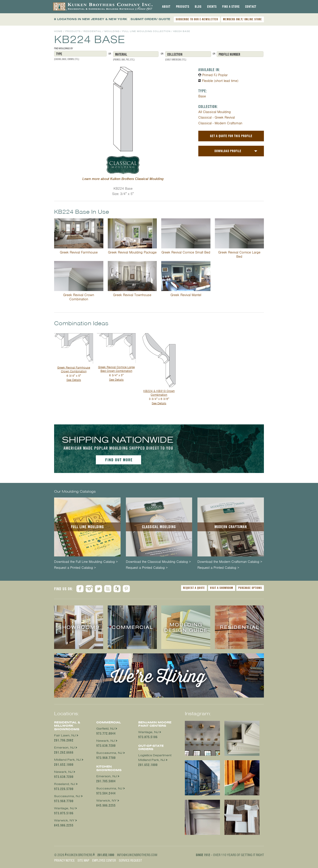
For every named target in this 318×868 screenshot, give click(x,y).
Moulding (112, 31)
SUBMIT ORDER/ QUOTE (150, 19)
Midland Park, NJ (67, 760)
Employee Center (104, 860)
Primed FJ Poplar (215, 75)
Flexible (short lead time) (220, 81)
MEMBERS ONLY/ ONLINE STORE (242, 19)
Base (202, 96)
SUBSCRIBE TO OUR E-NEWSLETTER (197, 19)
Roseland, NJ (65, 784)
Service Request (130, 860)
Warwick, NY (64, 820)
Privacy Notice (64, 860)
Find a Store (231, 7)
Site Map (83, 860)
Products (183, 7)
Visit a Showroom (222, 588)
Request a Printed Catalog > (75, 568)
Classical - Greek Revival (217, 117)
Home (58, 31)
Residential (93, 31)
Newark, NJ (63, 772)
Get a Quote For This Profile (231, 136)
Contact (251, 7)
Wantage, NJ (64, 808)
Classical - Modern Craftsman (220, 123)
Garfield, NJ (105, 729)
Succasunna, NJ (67, 796)
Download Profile (228, 151)
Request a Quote (194, 588)
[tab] (166, 7)
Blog (198, 7)
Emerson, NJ (64, 748)
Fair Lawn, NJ (65, 735)
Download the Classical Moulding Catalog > (158, 562)
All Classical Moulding (215, 112)
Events (212, 7)
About (166, 7)
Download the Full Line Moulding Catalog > (86, 562)
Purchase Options (250, 588)
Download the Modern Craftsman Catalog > (230, 562)
